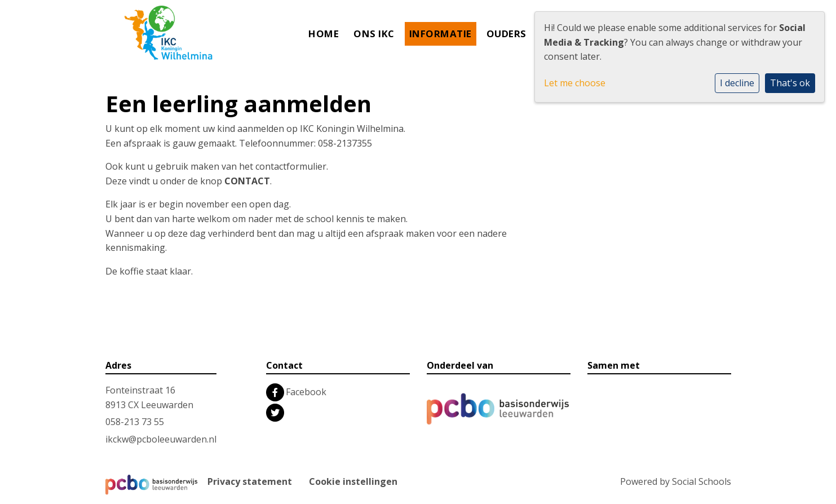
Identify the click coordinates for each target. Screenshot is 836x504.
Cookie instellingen (353, 481)
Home (324, 34)
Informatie (441, 34)
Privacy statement (250, 481)
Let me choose (575, 83)
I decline (737, 83)
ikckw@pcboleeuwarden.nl (161, 439)
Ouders (507, 34)
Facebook (306, 392)
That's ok (790, 83)
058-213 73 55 (135, 422)
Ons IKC (374, 34)
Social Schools (702, 481)
